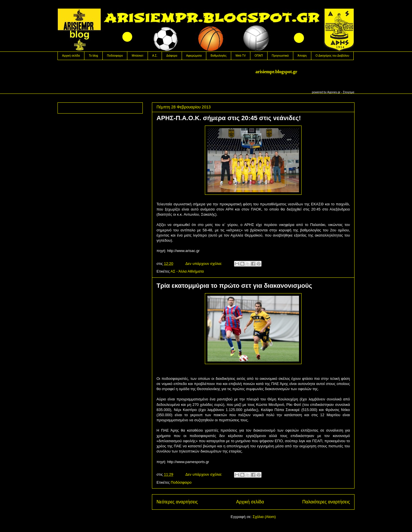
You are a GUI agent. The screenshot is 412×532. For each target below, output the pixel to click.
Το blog (93, 56)
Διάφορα (172, 56)
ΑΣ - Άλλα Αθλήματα (187, 271)
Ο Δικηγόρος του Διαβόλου (332, 56)
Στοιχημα (348, 92)
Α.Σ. (155, 56)
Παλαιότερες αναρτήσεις (326, 502)
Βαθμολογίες (219, 56)
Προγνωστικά (280, 56)
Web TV (241, 56)
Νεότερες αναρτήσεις (177, 502)
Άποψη (302, 56)
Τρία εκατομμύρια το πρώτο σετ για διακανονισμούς (234, 286)
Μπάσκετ (137, 56)
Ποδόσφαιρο (115, 56)
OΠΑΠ (259, 56)
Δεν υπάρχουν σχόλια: (204, 264)
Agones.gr (334, 92)
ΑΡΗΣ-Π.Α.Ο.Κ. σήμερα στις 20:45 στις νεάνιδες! (229, 118)
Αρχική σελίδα (71, 56)
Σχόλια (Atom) (264, 517)
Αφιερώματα (194, 56)
